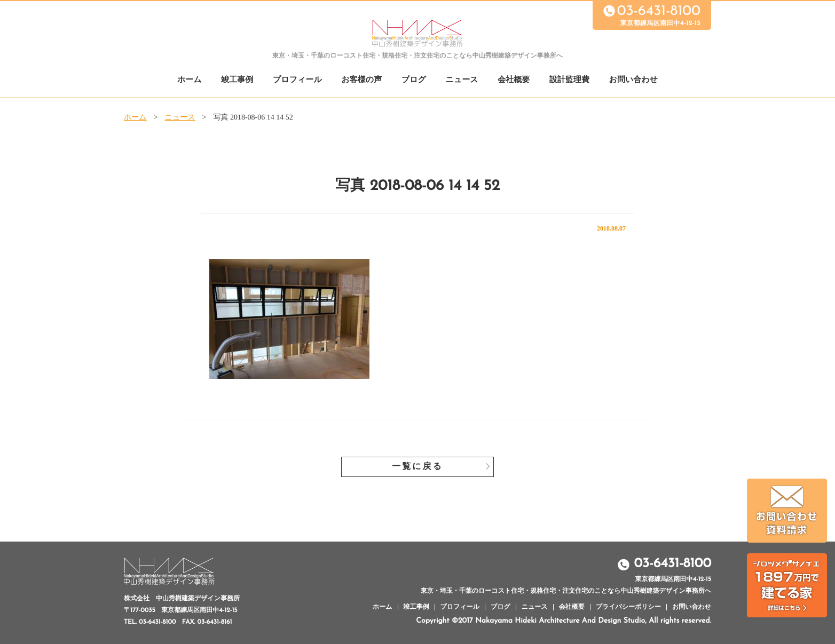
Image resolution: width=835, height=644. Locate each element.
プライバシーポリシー (628, 607)
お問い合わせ (633, 80)
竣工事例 (237, 80)
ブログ (414, 80)
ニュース (462, 80)
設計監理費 (569, 80)
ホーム (190, 80)
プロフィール (297, 80)
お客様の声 (361, 80)
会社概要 (514, 80)
